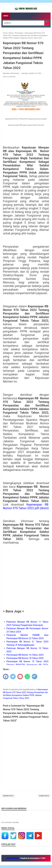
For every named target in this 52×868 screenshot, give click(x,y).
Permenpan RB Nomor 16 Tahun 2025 (25, 655)
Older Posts (44, 796)
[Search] (24, 23)
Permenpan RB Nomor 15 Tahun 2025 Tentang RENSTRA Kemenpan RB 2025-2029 (27, 665)
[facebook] (6, 677)
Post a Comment (9, 77)
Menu (6, 16)
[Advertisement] (26, 577)
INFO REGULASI (13, 858)
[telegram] (35, 677)
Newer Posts (8, 796)
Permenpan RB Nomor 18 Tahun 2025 (25, 658)
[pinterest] (20, 677)
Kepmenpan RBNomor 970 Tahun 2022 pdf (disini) (26, 506)
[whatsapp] (27, 677)
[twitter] (13, 677)
